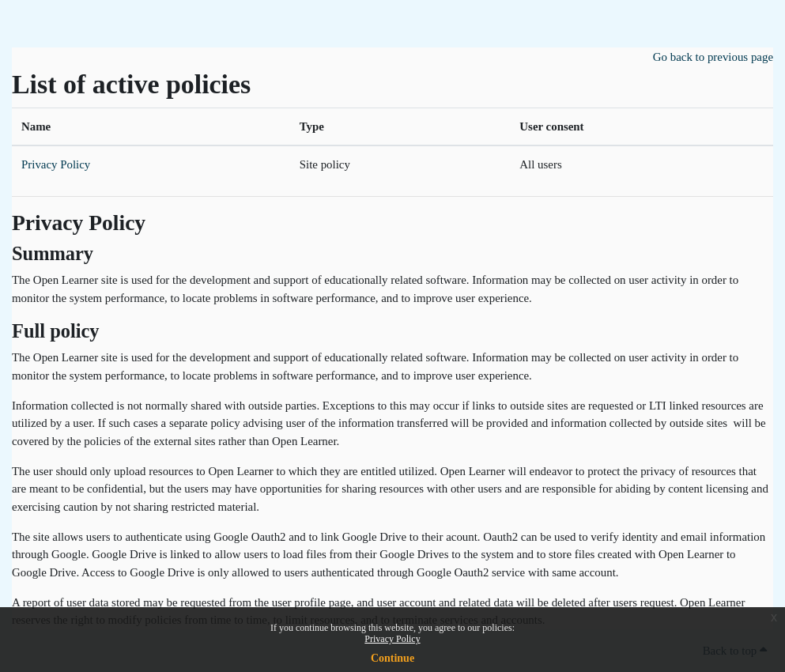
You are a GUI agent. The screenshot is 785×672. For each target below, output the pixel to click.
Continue (392, 658)
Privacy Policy (392, 639)
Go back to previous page (713, 57)
